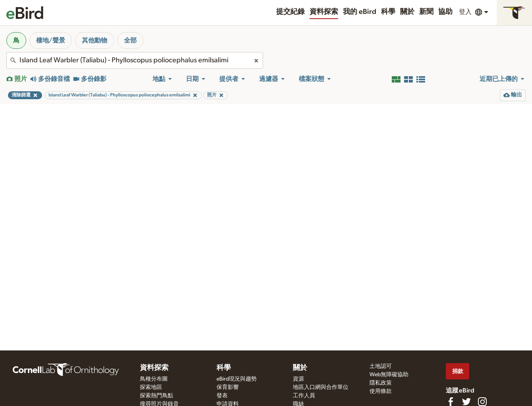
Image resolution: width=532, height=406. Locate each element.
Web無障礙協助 (389, 375)
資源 (298, 379)
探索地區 (151, 387)
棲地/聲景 (51, 40)
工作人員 (304, 396)
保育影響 (228, 387)
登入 (465, 12)
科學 (388, 12)
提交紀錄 (290, 12)
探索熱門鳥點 (157, 396)
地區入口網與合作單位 (321, 387)
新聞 (426, 12)
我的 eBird (360, 12)
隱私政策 (381, 383)
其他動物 (95, 40)
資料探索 (324, 12)
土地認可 (381, 366)
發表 (222, 396)
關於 (407, 12)
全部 (130, 40)
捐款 (458, 371)
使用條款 (381, 391)
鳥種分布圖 (154, 379)
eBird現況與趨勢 (237, 379)
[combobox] (135, 60)
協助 (445, 12)
